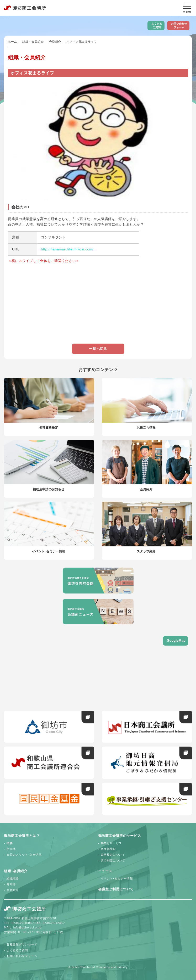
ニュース (105, 871)
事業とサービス (112, 843)
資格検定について (113, 855)
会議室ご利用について (116, 889)
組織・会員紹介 (33, 42)
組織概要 (13, 878)
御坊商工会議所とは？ (22, 836)
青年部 (11, 884)
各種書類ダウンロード (22, 944)
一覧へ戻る (98, 349)
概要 (10, 843)
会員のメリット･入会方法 (24, 855)
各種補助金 (108, 849)
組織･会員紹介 (16, 871)
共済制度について (113, 860)
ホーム (12, 42)
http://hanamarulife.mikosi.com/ (67, 249)
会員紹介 (55, 42)
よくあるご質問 (157, 26)
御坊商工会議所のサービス (120, 836)
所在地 (11, 849)
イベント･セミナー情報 (117, 878)
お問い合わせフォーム (179, 26)
